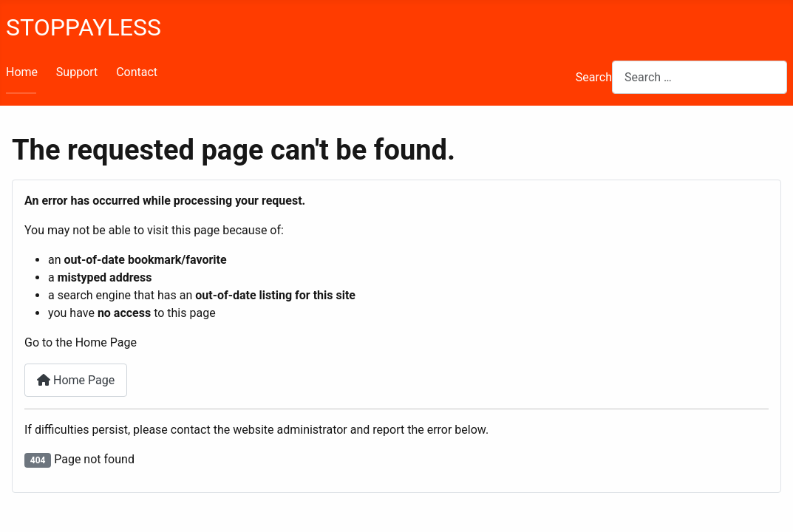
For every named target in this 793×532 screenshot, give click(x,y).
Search (594, 77)
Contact (137, 72)
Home (22, 72)
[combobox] (700, 77)
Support (77, 72)
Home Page (76, 380)
